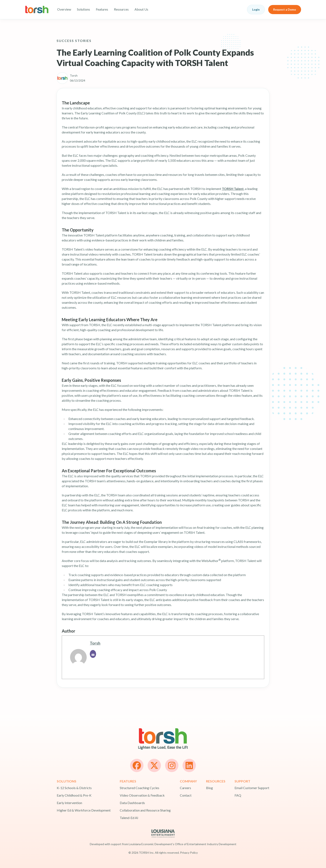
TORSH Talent (233, 189)
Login (256, 9)
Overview (64, 9)
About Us (141, 9)
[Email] (93, 654)
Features (102, 9)
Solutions (83, 9)
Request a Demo (285, 9)
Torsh (95, 643)
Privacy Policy (189, 853)
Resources (121, 9)
